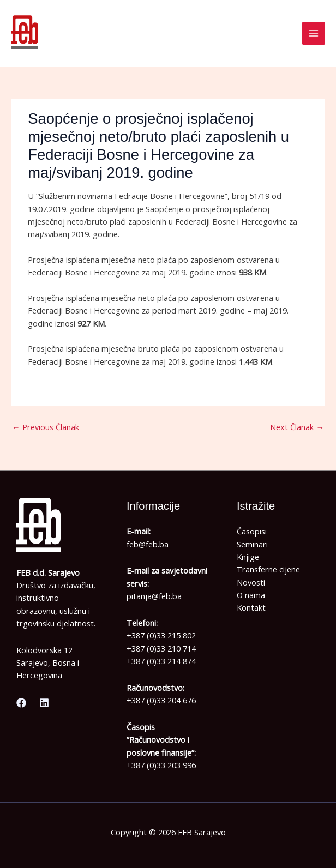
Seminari (252, 544)
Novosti (251, 582)
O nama (251, 595)
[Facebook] (21, 703)
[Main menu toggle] (314, 33)
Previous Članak (46, 427)
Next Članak (297, 427)
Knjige (248, 557)
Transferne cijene (268, 569)
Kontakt (251, 607)
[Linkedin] (44, 703)
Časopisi (252, 531)
